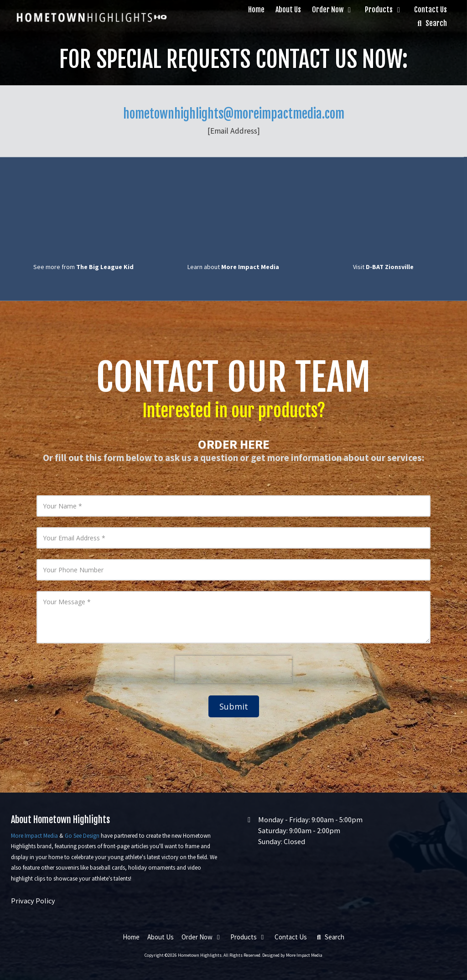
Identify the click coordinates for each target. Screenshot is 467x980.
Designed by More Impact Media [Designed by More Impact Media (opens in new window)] (292, 955)
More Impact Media (34, 836)
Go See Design (82, 836)
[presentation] (233, 669)
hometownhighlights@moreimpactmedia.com (234, 114)
